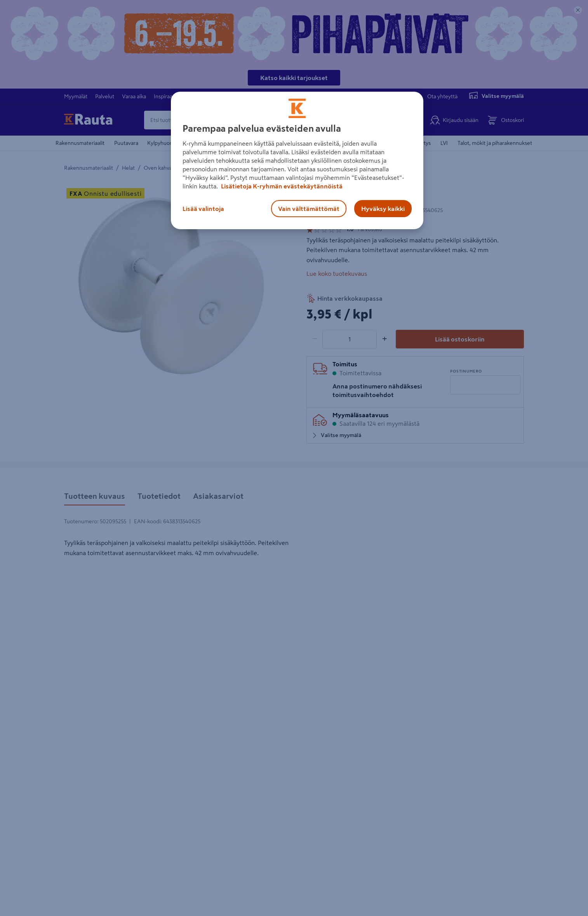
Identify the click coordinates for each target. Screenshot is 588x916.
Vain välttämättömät (309, 209)
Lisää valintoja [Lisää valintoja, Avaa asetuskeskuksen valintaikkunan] (203, 209)
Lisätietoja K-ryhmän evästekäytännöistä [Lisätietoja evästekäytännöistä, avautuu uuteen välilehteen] (281, 186)
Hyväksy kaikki (383, 209)
